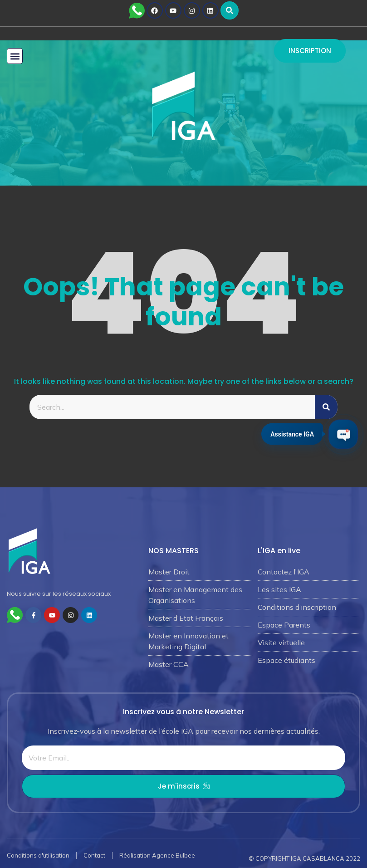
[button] (230, 10)
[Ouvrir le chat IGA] (343, 434)
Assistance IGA (292, 433)
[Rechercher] (326, 407)
